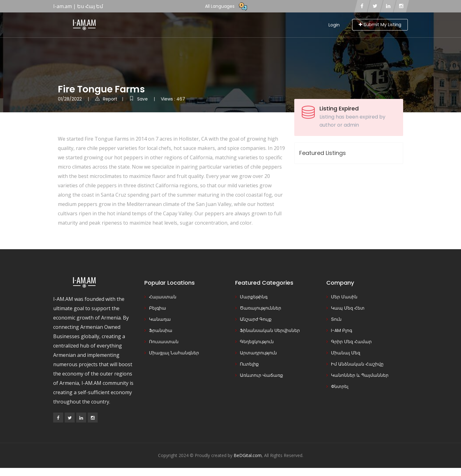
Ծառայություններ (261, 308)
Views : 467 (173, 99)
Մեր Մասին (344, 297)
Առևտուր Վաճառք (261, 375)
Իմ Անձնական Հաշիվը (357, 364)
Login (334, 25)
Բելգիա (158, 308)
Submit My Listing (380, 25)
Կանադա (160, 319)
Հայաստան (163, 297)
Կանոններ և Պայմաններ (360, 375)
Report (106, 99)
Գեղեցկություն (257, 342)
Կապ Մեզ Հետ (348, 308)
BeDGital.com (248, 455)
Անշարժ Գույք (256, 319)
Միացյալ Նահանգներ (174, 353)
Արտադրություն (258, 353)
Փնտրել (340, 386)
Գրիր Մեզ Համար (351, 342)
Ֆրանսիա (161, 330)
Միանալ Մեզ (346, 353)
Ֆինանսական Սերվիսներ (270, 330)
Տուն (336, 319)
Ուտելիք (249, 364)
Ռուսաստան (164, 342)
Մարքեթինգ (254, 297)
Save (139, 99)
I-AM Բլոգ (342, 330)
